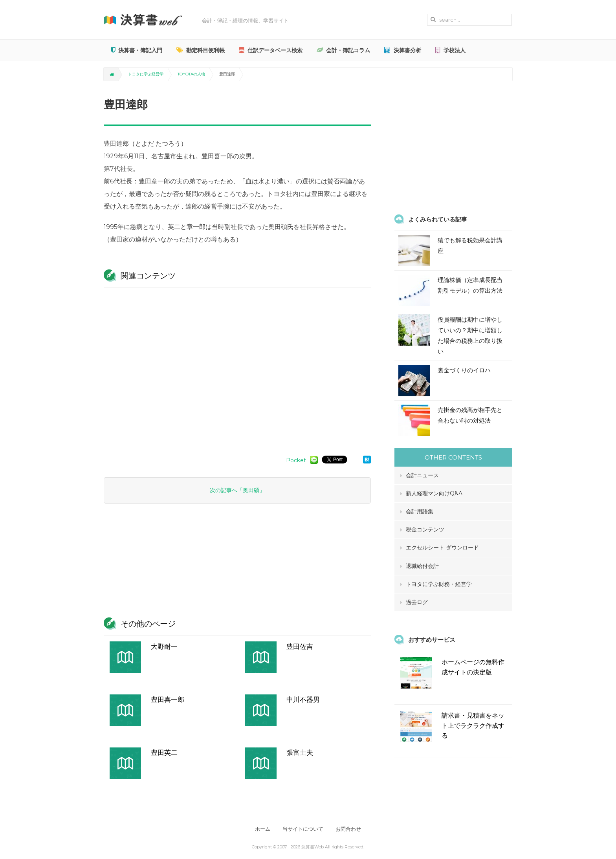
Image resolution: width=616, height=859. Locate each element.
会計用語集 (420, 511)
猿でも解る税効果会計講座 (470, 245)
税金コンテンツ (425, 529)
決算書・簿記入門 (137, 50)
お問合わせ (349, 829)
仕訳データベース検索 (271, 50)
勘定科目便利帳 (201, 50)
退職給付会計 (422, 566)
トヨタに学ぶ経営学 (146, 74)
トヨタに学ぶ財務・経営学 (439, 584)
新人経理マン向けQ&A (434, 493)
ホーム (261, 829)
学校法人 (450, 50)
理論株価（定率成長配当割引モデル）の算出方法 (470, 285)
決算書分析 (403, 50)
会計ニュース (422, 475)
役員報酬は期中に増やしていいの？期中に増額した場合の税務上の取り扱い (470, 335)
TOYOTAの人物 (191, 74)
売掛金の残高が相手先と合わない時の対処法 (470, 415)
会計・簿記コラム (343, 50)
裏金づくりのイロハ (464, 370)
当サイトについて (303, 829)
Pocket (296, 460)
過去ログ (417, 602)
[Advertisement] (237, 368)
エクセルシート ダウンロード (442, 548)
